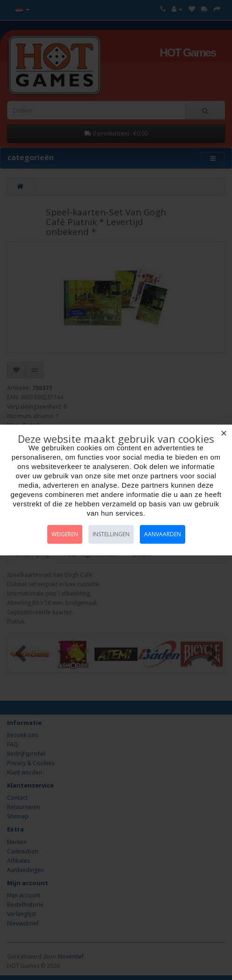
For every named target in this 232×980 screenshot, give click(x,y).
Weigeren (65, 534)
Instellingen (111, 534)
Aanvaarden (163, 534)
